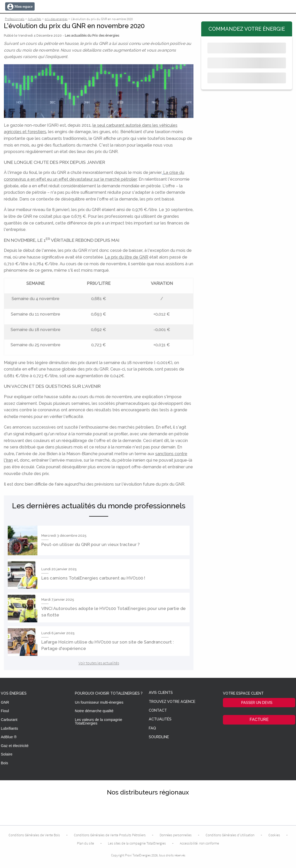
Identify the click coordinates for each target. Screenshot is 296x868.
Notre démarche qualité (94, 711)
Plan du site (85, 843)
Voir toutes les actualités (99, 663)
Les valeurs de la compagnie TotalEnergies (99, 721)
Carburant (9, 720)
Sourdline (159, 737)
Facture (259, 720)
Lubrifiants (9, 728)
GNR (5, 702)
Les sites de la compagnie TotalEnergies (137, 843)
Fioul (5, 711)
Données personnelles (176, 835)
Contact (158, 710)
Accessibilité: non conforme (199, 843)
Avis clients (161, 693)
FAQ (152, 728)
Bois (4, 763)
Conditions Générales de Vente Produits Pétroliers (110, 835)
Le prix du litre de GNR (127, 257)
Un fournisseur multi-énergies (99, 702)
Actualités (160, 719)
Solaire (7, 754)
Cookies (274, 835)
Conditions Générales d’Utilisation (230, 835)
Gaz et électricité (15, 746)
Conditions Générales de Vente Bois (34, 835)
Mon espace (24, 7)
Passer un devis (257, 702)
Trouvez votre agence (172, 702)
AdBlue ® (9, 737)
